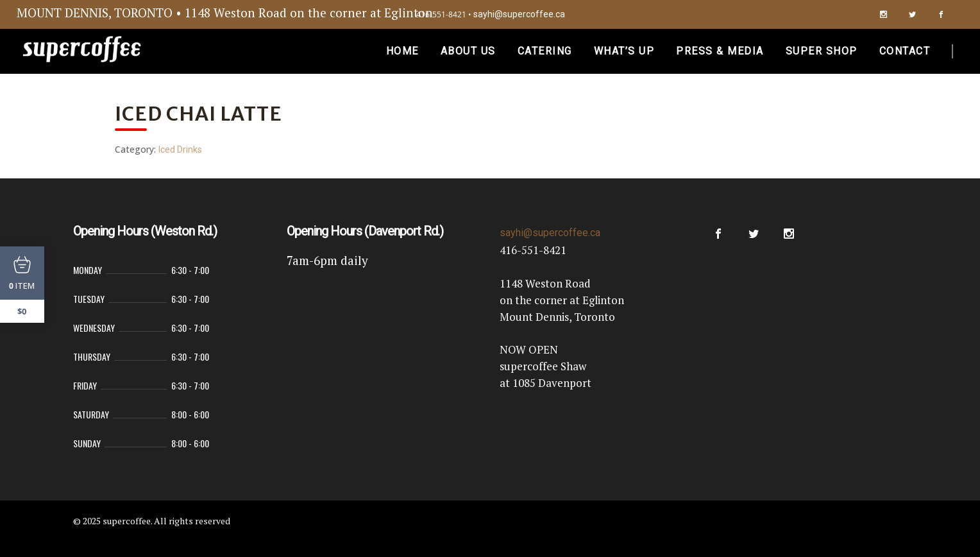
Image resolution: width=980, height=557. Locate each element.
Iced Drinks (180, 150)
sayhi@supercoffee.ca (519, 14)
